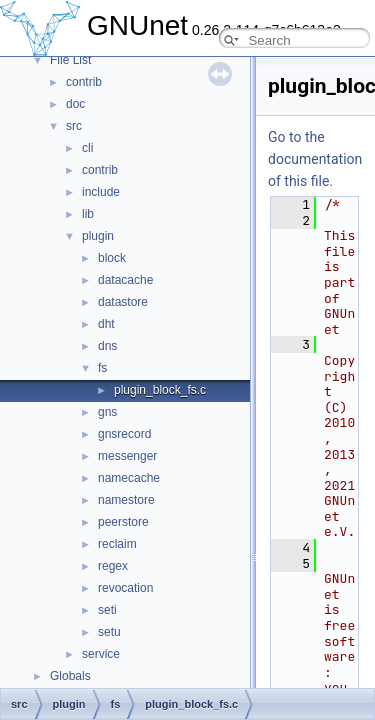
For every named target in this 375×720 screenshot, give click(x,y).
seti (107, 610)
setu (109, 632)
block (112, 258)
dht (106, 324)
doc (75, 104)
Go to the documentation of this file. (315, 159)
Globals (70, 676)
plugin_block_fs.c (160, 390)
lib (88, 214)
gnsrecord (124, 434)
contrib (84, 82)
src (74, 126)
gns (107, 412)
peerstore (123, 522)
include (101, 192)
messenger (127, 456)
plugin (98, 236)
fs (102, 368)
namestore (126, 500)
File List (70, 60)
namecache (129, 478)
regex (113, 566)
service (101, 654)
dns (107, 346)
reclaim (117, 544)
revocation (125, 588)
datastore (123, 302)
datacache (125, 280)
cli (87, 148)
